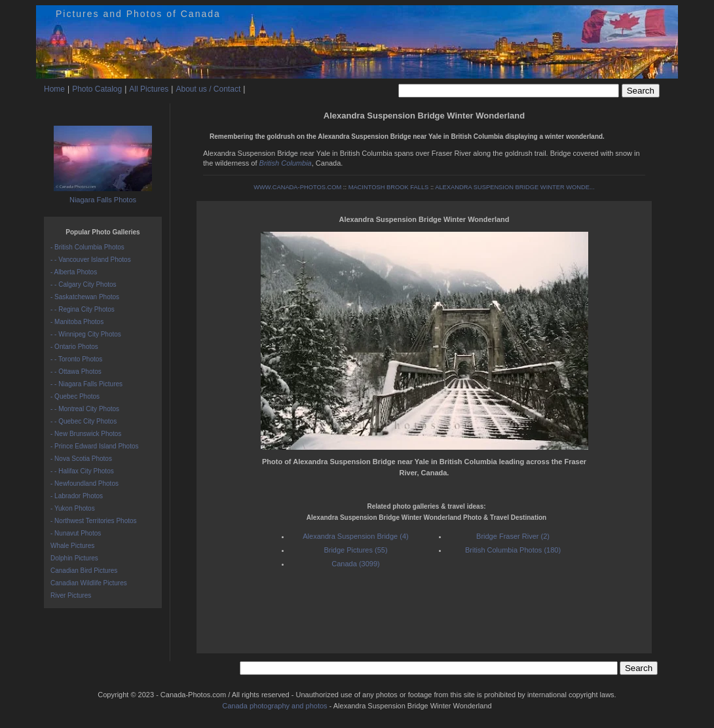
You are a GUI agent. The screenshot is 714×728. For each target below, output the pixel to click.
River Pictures (71, 595)
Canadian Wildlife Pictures (89, 583)
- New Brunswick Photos (86, 434)
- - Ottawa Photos (76, 372)
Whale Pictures (72, 546)
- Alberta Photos (74, 272)
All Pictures (149, 89)
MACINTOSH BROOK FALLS (389, 187)
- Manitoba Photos (77, 322)
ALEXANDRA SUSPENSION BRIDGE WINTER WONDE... (515, 187)
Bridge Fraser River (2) (513, 536)
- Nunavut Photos (76, 533)
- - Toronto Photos (76, 359)
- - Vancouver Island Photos (91, 260)
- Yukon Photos (73, 508)
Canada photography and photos (274, 706)
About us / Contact (208, 89)
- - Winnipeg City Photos (86, 334)
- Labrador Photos (77, 496)
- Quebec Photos (75, 396)
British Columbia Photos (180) (513, 550)
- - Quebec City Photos (84, 421)
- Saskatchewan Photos (85, 297)
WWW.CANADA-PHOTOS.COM (297, 187)
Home (54, 89)
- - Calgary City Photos (84, 284)
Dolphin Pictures (74, 558)
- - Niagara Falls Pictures (86, 384)
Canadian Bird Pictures (84, 571)
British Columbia (286, 163)
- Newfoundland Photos (85, 483)
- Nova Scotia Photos (81, 459)
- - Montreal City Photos (85, 409)
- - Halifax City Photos (82, 471)
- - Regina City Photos (83, 309)
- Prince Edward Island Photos (95, 446)
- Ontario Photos (74, 347)
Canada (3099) (355, 564)
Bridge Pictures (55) (355, 550)
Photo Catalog (97, 89)
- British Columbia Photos (87, 247)
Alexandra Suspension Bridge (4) (355, 536)
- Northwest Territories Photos (94, 521)
